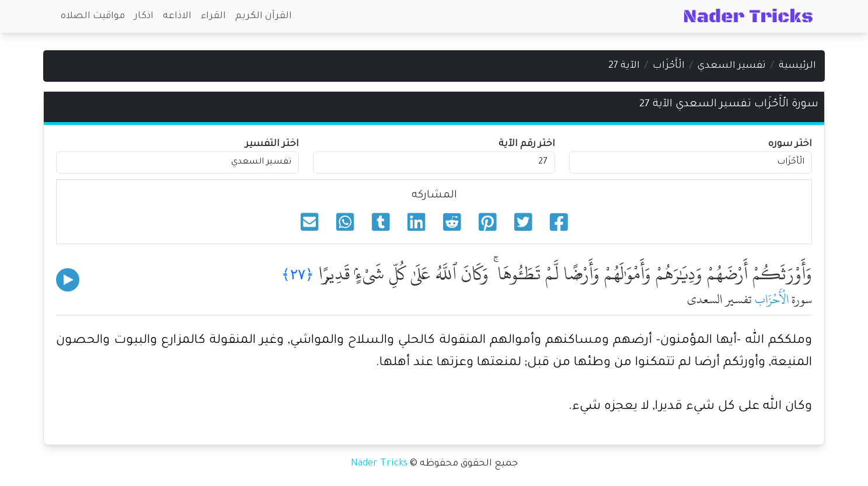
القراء (213, 16)
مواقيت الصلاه (93, 16)
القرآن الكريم (264, 16)
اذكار (144, 16)
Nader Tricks (379, 464)
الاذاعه (177, 16)
